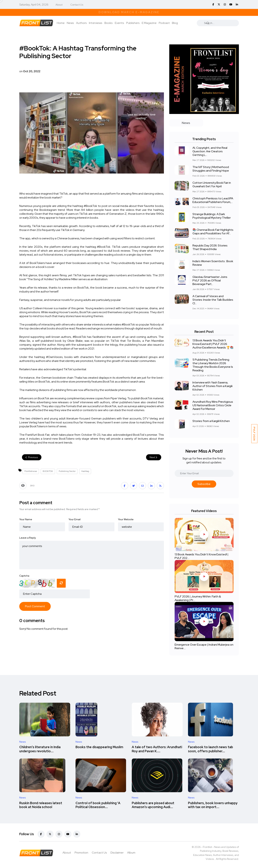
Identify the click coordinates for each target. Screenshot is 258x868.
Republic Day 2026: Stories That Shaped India (210, 247)
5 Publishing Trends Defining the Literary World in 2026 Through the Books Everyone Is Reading (213, 365)
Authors (81, 23)
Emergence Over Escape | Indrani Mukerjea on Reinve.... (204, 646)
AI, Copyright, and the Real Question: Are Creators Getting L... (210, 151)
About (59, 5)
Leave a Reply (27, 538)
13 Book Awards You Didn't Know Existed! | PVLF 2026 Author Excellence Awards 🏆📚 (213, 344)
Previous (32, 457)
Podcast (164, 23)
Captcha (24, 576)
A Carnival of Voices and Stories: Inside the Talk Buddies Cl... (213, 300)
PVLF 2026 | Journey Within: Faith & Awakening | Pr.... (198, 598)
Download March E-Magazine (129, 12)
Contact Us (77, 5)
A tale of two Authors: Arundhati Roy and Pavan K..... (157, 749)
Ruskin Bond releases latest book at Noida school (41, 805)
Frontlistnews (31, 471)
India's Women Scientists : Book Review (213, 263)
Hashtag (85, 471)
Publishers (133, 23)
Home (61, 23)
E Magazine (149, 23)
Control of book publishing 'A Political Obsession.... (98, 805)
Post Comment (35, 606)
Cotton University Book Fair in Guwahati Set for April (212, 184)
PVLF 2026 (254, 434)
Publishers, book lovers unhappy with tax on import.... (213, 805)
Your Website (126, 519)
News (70, 23)
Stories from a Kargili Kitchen (211, 421)
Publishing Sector (67, 471)
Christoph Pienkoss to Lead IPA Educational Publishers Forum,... (213, 200)
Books (109, 23)
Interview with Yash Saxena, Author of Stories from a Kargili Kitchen (212, 386)
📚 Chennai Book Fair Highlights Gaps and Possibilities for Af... (213, 232)
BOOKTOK (48, 471)
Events (119, 23)
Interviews (96, 23)
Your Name (26, 519)
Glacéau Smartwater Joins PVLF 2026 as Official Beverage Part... (210, 280)
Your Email (75, 519)
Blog (175, 23)
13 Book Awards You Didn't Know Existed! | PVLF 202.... (201, 556)
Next (154, 457)
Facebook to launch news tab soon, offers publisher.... (211, 749)
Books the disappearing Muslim (99, 747)
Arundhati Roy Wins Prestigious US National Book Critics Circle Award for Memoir (213, 405)
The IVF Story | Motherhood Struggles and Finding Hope (211, 169)
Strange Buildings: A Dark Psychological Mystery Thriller (212, 216)
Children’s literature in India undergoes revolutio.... (40, 749)
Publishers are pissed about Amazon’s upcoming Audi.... (153, 805)
